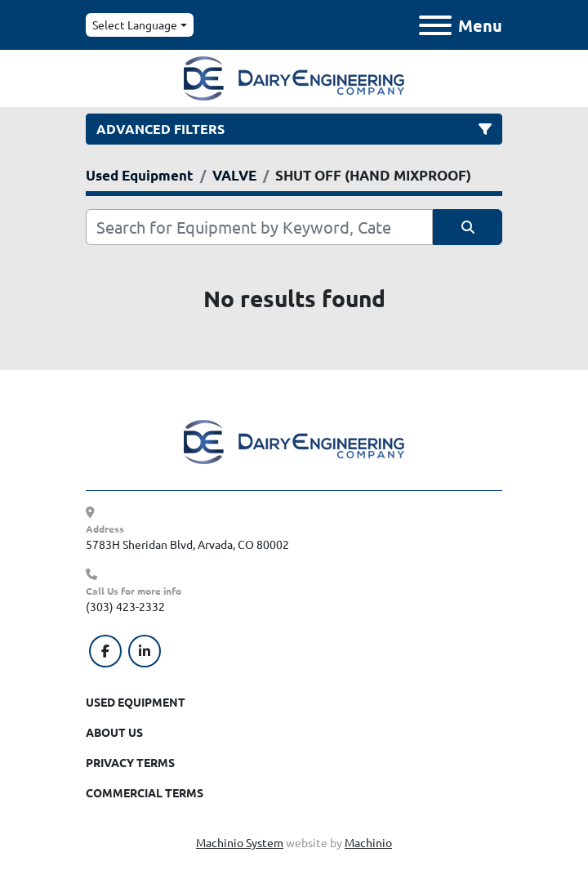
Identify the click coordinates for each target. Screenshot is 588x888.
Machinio (368, 842)
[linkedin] (145, 651)
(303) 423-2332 (125, 606)
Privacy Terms (130, 762)
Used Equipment (136, 702)
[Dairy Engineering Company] (294, 440)
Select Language (135, 25)
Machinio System (240, 842)
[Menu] (435, 25)
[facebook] (105, 651)
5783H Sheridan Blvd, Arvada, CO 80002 (187, 544)
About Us (114, 732)
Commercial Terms (145, 792)
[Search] (259, 227)
